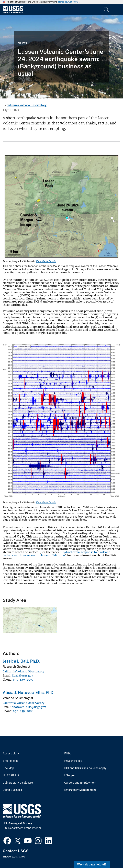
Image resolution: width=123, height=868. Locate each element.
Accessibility (11, 754)
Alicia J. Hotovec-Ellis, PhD (28, 692)
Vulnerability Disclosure (18, 783)
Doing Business (12, 790)
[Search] (107, 10)
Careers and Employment (80, 783)
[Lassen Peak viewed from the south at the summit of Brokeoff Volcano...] (61, 57)
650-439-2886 (23, 711)
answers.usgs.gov (14, 857)
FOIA (68, 754)
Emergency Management (80, 790)
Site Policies (10, 761)
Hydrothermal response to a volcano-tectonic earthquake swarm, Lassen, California (57, 554)
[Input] (88, 10)
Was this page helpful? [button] (92, 865)
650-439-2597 (23, 680)
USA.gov (70, 775)
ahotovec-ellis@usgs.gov (29, 707)
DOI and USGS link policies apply (85, 768)
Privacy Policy (73, 761)
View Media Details (46, 261)
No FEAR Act (11, 775)
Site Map (8, 768)
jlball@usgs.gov (22, 675)
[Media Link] (61, 207)
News (22, 43)
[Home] (13, 12)
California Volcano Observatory (27, 105)
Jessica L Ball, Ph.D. (21, 661)
